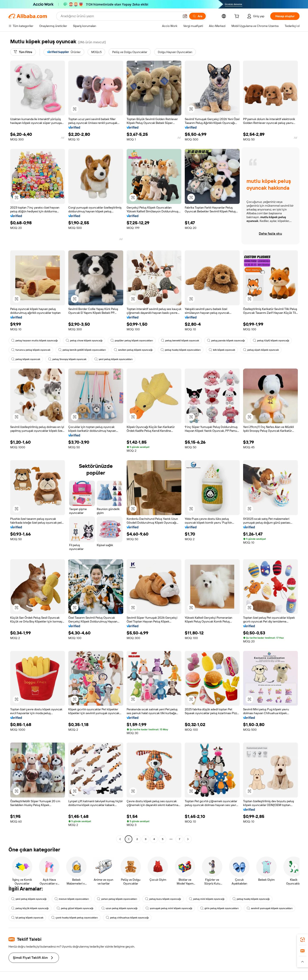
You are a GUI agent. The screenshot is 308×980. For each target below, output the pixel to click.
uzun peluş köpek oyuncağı (119, 908)
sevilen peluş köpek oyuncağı (133, 350)
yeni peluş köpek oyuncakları (113, 359)
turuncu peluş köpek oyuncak (31, 350)
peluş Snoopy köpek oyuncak (67, 359)
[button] (185, 16)
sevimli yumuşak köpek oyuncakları (270, 908)
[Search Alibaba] (120, 16)
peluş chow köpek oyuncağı (84, 341)
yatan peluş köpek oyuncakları (117, 899)
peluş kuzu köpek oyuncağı (163, 899)
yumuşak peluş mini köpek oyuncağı (169, 908)
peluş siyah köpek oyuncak (261, 350)
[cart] (238, 17)
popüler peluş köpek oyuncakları (132, 341)
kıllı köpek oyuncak (222, 350)
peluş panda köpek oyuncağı (226, 341)
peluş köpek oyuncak (26, 359)
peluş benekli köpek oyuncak (180, 341)
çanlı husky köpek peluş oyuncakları (75, 918)
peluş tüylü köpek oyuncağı (271, 341)
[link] (302, 940)
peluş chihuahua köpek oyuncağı (127, 918)
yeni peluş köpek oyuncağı (29, 899)
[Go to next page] (188, 839)
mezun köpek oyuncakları (72, 899)
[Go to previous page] (120, 839)
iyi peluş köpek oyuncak (27, 918)
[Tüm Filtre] (23, 52)
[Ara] (197, 16)
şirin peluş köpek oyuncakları (219, 908)
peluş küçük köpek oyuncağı (30, 908)
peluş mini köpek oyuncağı (207, 899)
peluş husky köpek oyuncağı (251, 899)
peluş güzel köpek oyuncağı (75, 908)
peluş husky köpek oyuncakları (181, 350)
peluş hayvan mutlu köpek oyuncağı (34, 341)
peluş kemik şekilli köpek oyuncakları (82, 350)
